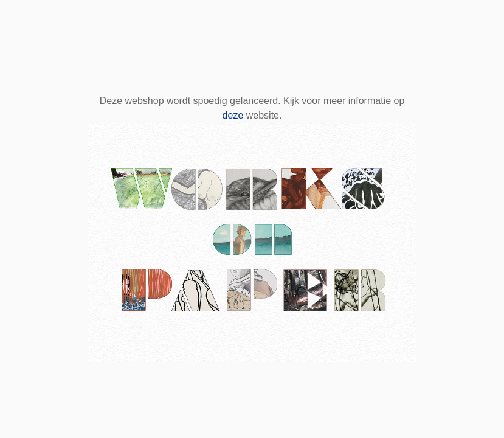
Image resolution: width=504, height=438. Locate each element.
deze (233, 115)
